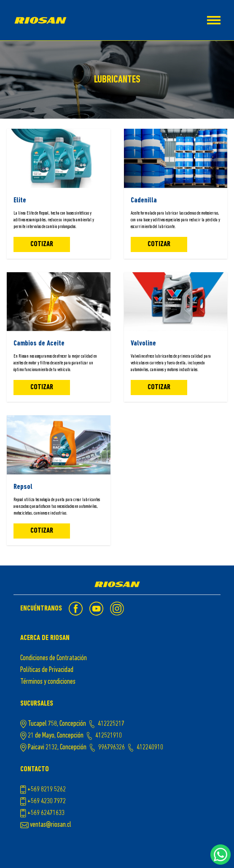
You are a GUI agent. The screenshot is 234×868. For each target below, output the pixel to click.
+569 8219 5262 (47, 790)
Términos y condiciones (48, 682)
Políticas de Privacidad (47, 670)
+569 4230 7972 (47, 801)
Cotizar (42, 244)
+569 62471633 (46, 813)
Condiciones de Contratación (54, 658)
